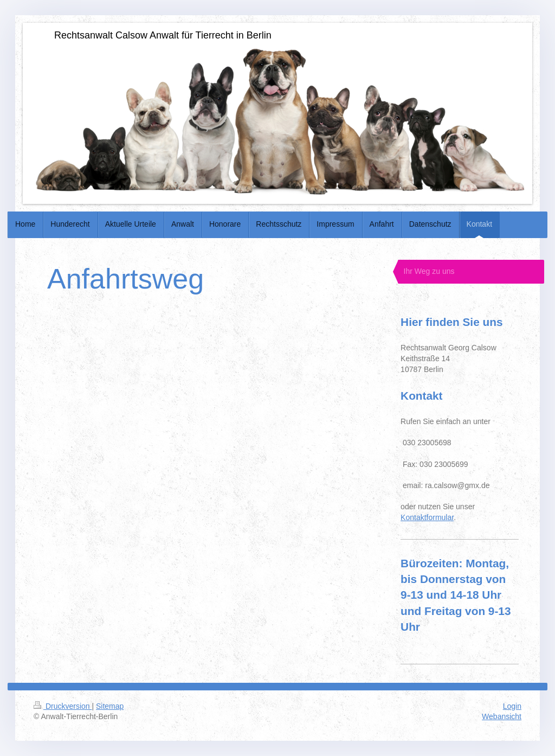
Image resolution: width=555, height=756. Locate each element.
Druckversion (63, 706)
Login (512, 706)
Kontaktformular (427, 517)
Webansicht (502, 716)
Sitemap (110, 706)
